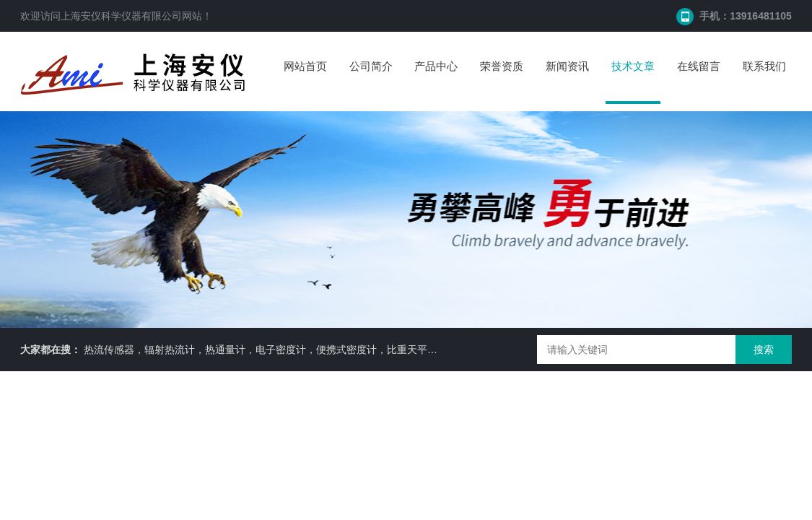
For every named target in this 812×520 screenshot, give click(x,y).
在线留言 (699, 66)
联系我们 (764, 66)
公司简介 (371, 66)
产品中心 (436, 66)
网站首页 (305, 66)
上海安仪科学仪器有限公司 (121, 16)
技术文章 (633, 66)
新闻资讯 (567, 66)
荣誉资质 (502, 66)
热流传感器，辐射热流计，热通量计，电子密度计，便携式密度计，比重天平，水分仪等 (281, 350)
